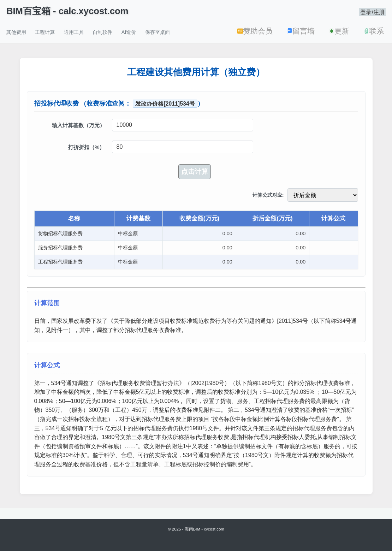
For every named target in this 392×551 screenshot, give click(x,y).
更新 (339, 31)
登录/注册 (372, 12)
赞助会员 (255, 31)
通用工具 (74, 32)
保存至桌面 (158, 32)
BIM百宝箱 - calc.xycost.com (67, 11)
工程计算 (45, 32)
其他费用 (16, 32)
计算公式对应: (268, 195)
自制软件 (102, 32)
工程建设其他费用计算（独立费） (196, 72)
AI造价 (129, 32)
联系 (374, 31)
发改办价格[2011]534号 (165, 104)
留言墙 (301, 31)
